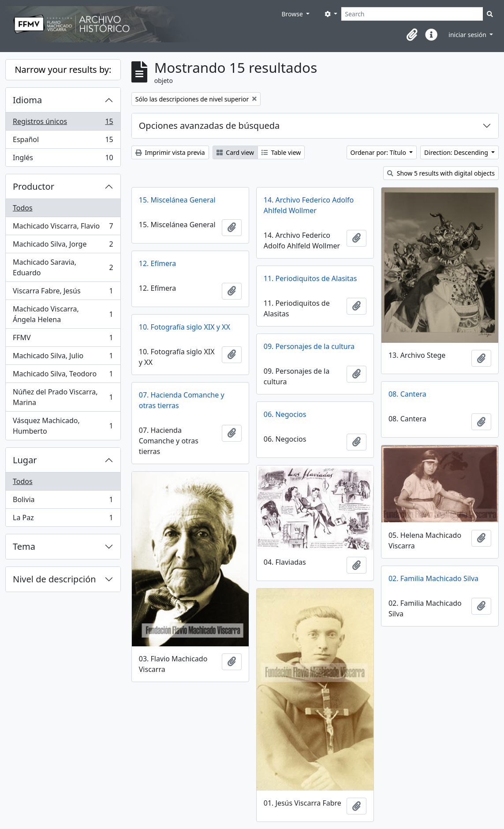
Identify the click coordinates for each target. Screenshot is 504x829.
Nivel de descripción (54, 579)
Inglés (63, 159)
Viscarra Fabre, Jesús (63, 293)
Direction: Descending (457, 152)
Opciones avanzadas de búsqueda (209, 126)
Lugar (25, 460)
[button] (412, 35)
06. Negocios (285, 414)
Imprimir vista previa (170, 152)
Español (63, 141)
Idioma (27, 100)
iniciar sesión (468, 35)
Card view (235, 152)
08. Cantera (407, 394)
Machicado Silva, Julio (63, 358)
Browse (293, 14)
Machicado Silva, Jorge (63, 246)
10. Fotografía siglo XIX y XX (185, 327)
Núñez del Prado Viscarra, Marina (63, 397)
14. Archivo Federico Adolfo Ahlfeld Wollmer (309, 205)
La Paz (63, 519)
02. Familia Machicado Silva (433, 578)
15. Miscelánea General (177, 200)
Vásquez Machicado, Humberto (63, 426)
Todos (23, 208)
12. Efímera (158, 263)
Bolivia (63, 501)
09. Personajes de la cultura (309, 346)
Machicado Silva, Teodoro (63, 376)
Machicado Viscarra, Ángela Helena (63, 314)
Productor (34, 186)
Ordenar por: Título (379, 152)
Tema (24, 546)
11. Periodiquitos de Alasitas (310, 278)
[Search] (412, 14)
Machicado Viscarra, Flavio (63, 228)
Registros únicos (63, 123)
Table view (281, 152)
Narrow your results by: (63, 69)
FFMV (63, 339)
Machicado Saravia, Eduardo (63, 267)
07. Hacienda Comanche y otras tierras (182, 400)
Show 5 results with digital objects (441, 173)
